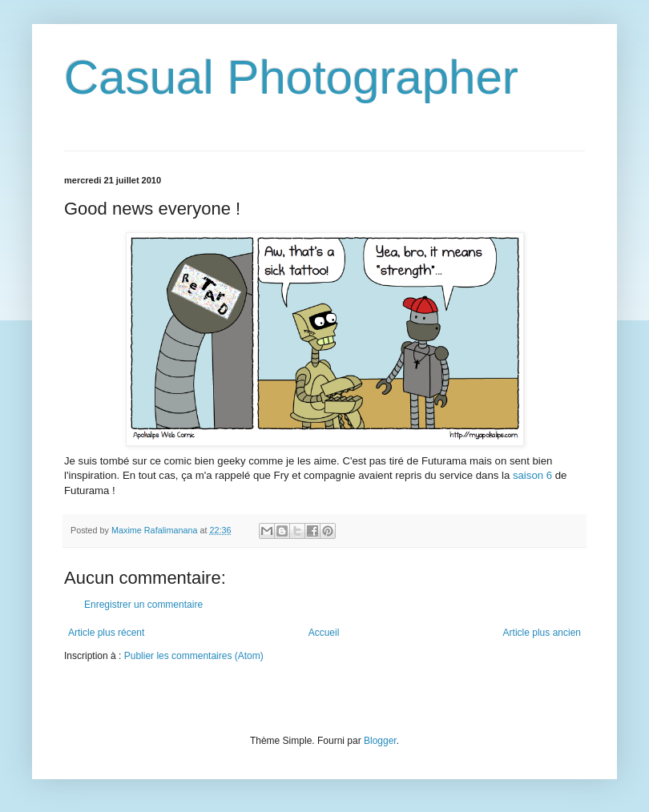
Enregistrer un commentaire (143, 605)
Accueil (324, 633)
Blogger (380, 741)
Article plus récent (106, 633)
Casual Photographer (291, 77)
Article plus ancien (542, 633)
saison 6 (532, 475)
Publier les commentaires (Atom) (194, 656)
